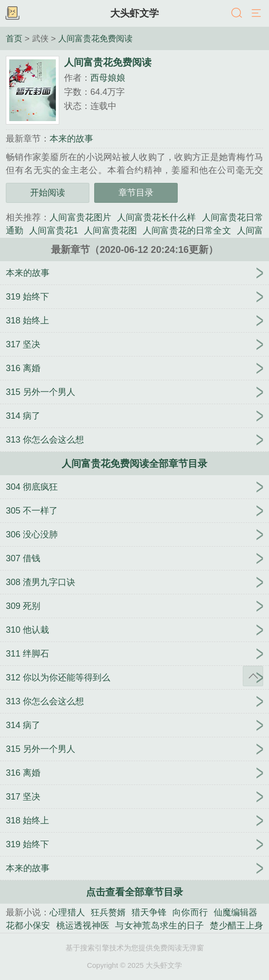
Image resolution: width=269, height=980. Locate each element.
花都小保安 (28, 926)
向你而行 (190, 912)
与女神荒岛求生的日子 (160, 926)
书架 (12, 14)
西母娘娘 (108, 78)
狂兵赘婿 (108, 912)
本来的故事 (71, 139)
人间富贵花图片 (80, 217)
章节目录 (136, 193)
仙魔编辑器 (235, 912)
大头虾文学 (134, 13)
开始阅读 (48, 193)
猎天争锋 (149, 912)
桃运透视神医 (83, 926)
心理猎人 (67, 912)
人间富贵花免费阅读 (95, 38)
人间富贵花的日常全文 (187, 231)
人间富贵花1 (54, 231)
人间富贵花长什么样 (157, 217)
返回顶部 (253, 676)
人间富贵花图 (110, 231)
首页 (14, 38)
